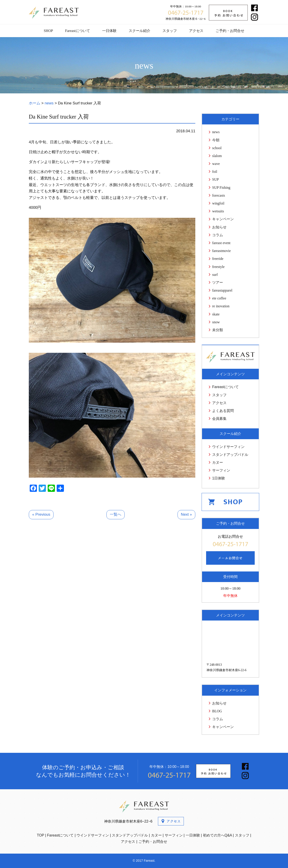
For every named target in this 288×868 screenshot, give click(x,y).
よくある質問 (223, 411)
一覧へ (116, 514)
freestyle (218, 267)
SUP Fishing (221, 188)
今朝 (216, 140)
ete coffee (219, 298)
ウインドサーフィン (228, 447)
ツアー (218, 282)
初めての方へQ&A (217, 835)
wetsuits (218, 211)
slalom (217, 156)
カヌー (218, 462)
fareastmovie (222, 251)
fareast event (221, 243)
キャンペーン (223, 219)
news (216, 132)
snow (216, 322)
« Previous (41, 514)
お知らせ (219, 227)
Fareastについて (77, 31)
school (217, 148)
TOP (40, 835)
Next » (186, 514)
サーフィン (221, 470)
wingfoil (218, 203)
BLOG (217, 711)
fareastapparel (222, 290)
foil (215, 172)
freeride (218, 259)
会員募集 (219, 419)
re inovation (221, 306)
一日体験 (109, 31)
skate (216, 314)
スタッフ (170, 31)
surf (215, 275)
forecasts (219, 195)
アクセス (196, 31)
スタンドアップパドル (230, 455)
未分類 (218, 330)
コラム (218, 235)
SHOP (48, 31)
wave (216, 164)
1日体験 (219, 478)
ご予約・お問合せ (230, 31)
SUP (215, 179)
